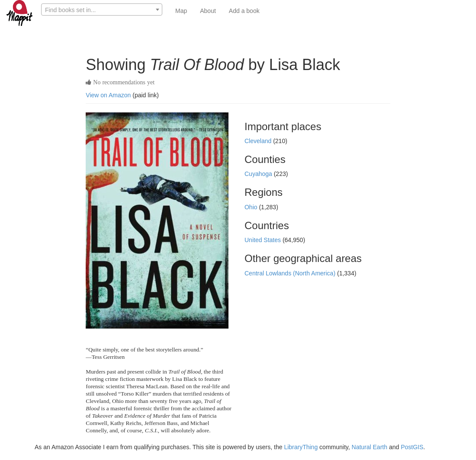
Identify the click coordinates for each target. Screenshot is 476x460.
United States (264, 240)
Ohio (252, 207)
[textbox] (102, 10)
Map (181, 11)
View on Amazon (108, 95)
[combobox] (102, 10)
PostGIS (412, 447)
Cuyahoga (259, 174)
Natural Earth (370, 447)
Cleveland (259, 141)
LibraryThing (301, 447)
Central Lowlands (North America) (291, 273)
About (208, 11)
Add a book (244, 11)
